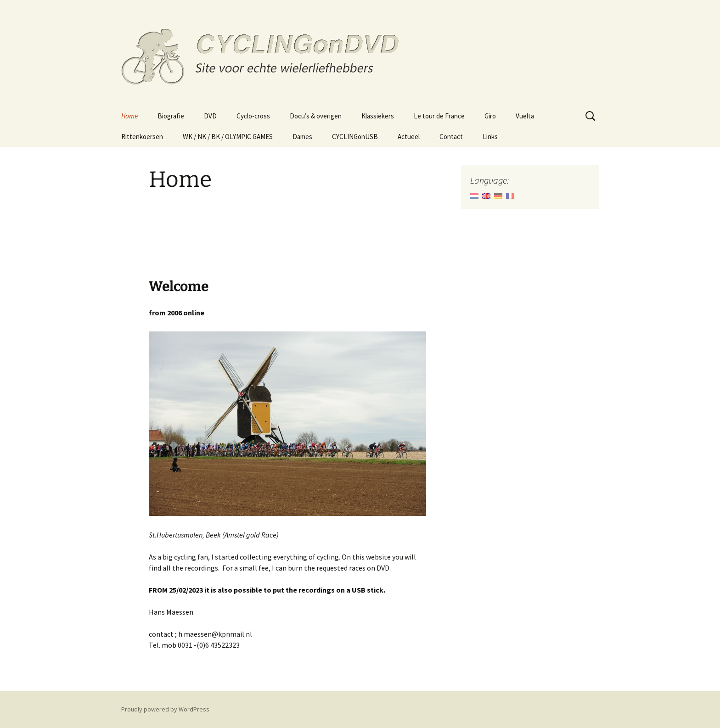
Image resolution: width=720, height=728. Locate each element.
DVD (210, 116)
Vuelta (525, 116)
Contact (451, 137)
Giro (490, 116)
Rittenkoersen (142, 137)
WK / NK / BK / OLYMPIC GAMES (228, 137)
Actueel (409, 137)
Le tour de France (439, 116)
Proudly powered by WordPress (165, 709)
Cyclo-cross (253, 116)
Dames (302, 137)
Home (129, 116)
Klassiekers (378, 116)
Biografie (171, 116)
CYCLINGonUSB (355, 137)
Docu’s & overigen (316, 116)
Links (490, 137)
